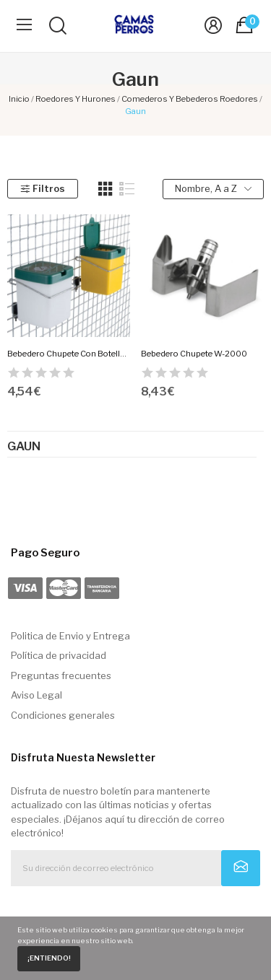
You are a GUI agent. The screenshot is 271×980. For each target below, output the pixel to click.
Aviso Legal (36, 695)
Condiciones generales (63, 715)
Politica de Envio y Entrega (70, 636)
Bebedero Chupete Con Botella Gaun (69, 354)
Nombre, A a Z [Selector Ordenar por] (213, 189)
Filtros (42, 188)
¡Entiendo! (49, 958)
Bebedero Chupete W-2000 (194, 354)
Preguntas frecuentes (61, 675)
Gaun (24, 447)
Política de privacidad (59, 655)
